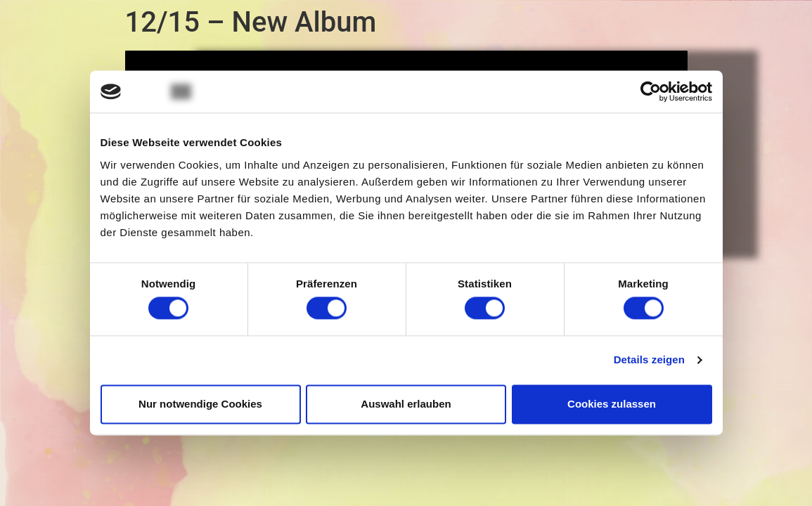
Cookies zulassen (612, 404)
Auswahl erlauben (406, 404)
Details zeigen (649, 360)
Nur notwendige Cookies (200, 404)
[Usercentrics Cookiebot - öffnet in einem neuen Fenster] (651, 91)
